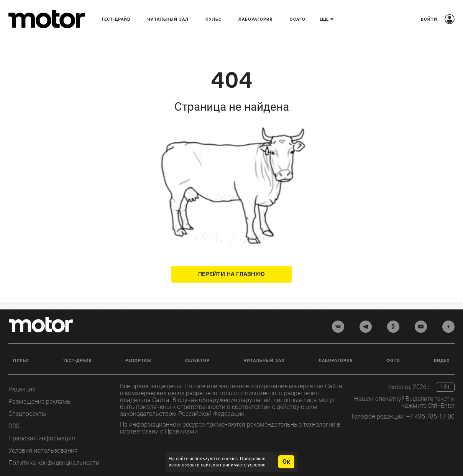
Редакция (22, 389)
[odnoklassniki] (393, 327)
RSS (14, 426)
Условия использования (43, 451)
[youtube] (421, 327)
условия (257, 465)
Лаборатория (256, 19)
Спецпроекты (27, 414)
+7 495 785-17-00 (430, 416)
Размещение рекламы (40, 402)
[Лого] (47, 19)
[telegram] (366, 327)
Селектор (197, 361)
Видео (442, 361)
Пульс (213, 19)
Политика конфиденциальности (54, 463)
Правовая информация (42, 438)
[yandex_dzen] (448, 327)
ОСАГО (298, 19)
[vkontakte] (338, 327)
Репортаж (138, 361)
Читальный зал (168, 19)
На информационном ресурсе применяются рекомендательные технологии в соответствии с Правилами (230, 428)
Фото (393, 361)
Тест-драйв (116, 19)
